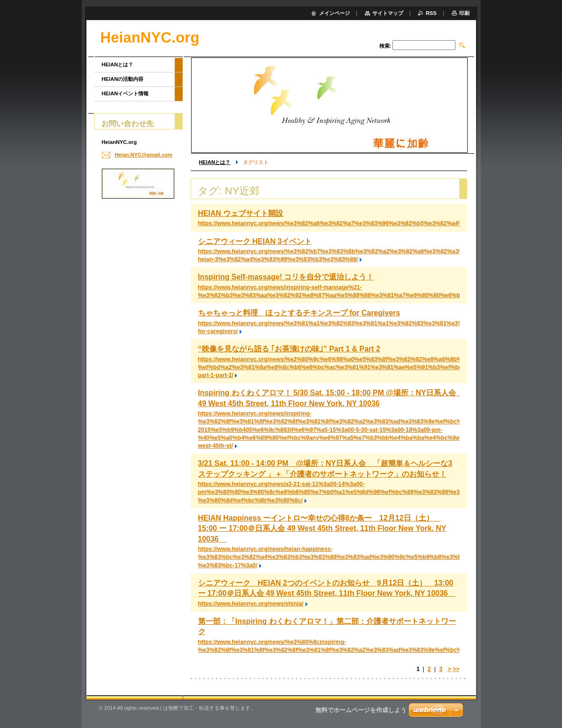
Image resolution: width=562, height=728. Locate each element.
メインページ (334, 13)
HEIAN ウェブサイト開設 (241, 213)
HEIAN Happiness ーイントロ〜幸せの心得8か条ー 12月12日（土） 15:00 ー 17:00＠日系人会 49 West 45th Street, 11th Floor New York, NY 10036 (322, 528)
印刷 (464, 13)
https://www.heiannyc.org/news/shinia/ (251, 604)
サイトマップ (388, 13)
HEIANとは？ (215, 162)
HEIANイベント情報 (125, 93)
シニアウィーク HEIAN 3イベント (255, 241)
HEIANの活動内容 (123, 79)
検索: (385, 46)
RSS (431, 13)
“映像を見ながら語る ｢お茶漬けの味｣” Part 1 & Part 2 (289, 349)
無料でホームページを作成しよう (361, 710)
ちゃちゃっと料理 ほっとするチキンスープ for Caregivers (299, 313)
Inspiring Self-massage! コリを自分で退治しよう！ (286, 277)
